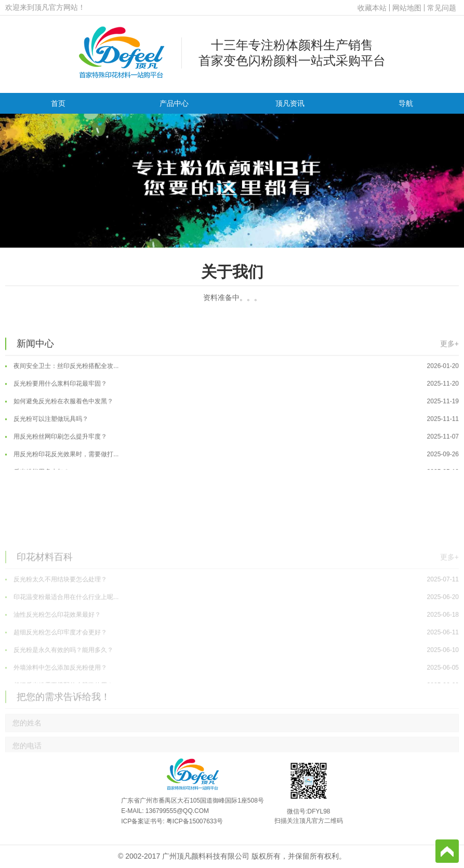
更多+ (449, 360)
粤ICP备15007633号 (195, 821)
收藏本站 (372, 8)
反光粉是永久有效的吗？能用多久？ (232, 702)
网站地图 (407, 8)
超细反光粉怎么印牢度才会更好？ (232, 685)
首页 (58, 103)
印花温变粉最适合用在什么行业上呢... (232, 649)
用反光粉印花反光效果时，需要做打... (232, 472)
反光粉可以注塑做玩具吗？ (232, 437)
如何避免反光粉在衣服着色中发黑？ (232, 419)
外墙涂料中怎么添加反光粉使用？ (232, 720)
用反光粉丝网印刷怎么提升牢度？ (232, 454)
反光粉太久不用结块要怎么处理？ (232, 632)
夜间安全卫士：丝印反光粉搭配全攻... (232, 384)
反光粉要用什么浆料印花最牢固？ (232, 401)
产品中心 (174, 103)
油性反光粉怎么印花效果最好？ (232, 667)
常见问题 (442, 8)
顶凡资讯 (290, 103)
